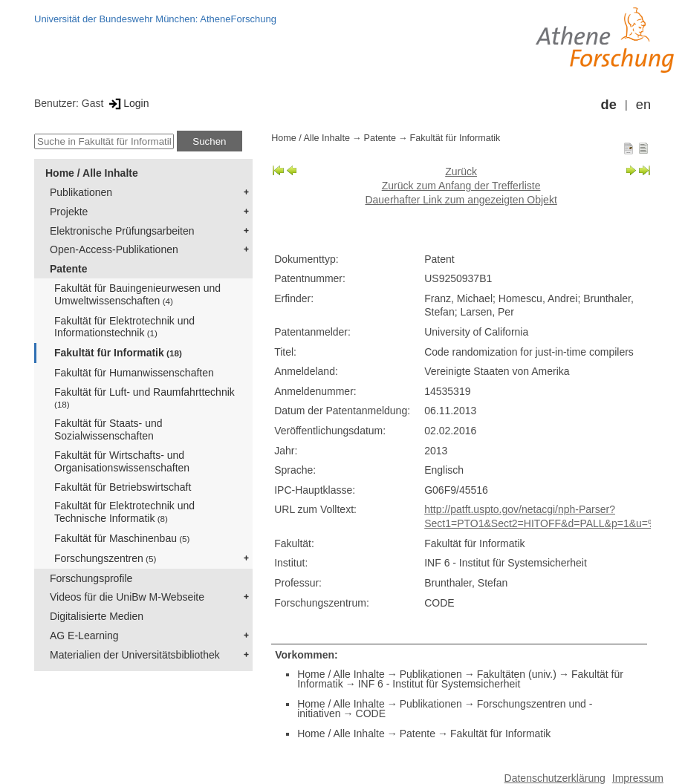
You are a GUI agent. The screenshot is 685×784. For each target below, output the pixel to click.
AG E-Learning (84, 636)
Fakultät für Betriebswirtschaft (123, 487)
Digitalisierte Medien (97, 616)
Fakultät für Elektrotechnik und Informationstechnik (124, 327)
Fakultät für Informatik (118, 353)
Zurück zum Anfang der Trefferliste (461, 186)
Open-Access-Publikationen (114, 249)
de (609, 105)
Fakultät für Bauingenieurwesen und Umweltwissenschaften (137, 294)
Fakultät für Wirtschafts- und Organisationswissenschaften (122, 461)
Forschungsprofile (91, 578)
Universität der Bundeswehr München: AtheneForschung (155, 19)
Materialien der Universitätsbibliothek (135, 655)
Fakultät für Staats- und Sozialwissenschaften (108, 429)
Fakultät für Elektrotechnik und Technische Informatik (124, 512)
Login (127, 103)
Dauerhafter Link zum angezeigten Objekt (461, 200)
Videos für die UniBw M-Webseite (127, 597)
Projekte (69, 212)
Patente (69, 269)
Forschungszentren (105, 558)
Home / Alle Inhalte (92, 173)
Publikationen (81, 192)
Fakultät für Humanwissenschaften (134, 373)
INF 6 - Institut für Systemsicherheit (439, 684)
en (643, 105)
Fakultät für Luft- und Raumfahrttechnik (145, 398)
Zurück (461, 171)
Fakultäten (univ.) (517, 674)
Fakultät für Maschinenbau (122, 538)
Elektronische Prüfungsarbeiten (122, 231)
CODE (371, 713)
